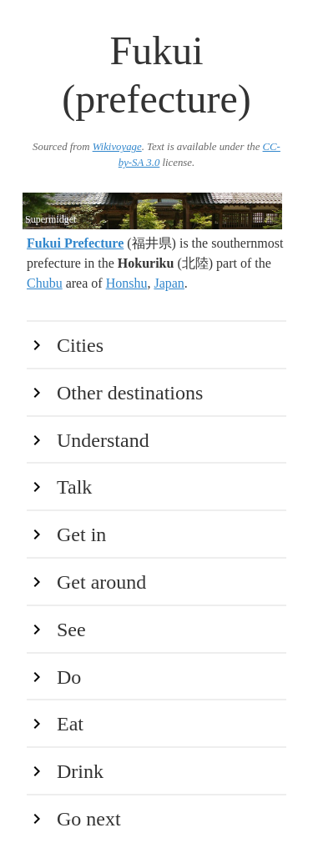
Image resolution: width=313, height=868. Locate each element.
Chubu (45, 283)
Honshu (127, 283)
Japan (169, 283)
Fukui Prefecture (75, 243)
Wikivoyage (117, 147)
